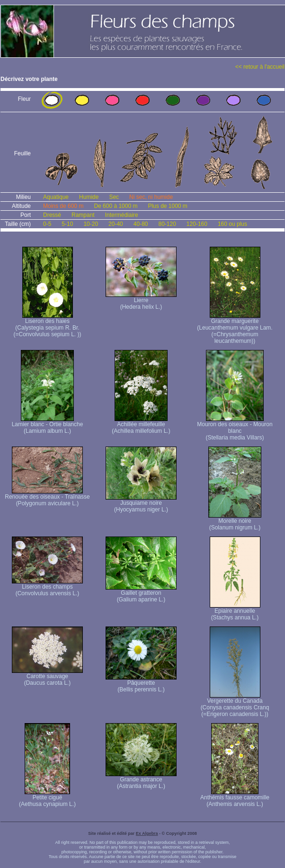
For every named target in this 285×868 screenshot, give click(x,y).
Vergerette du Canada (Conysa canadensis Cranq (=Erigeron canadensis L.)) (235, 705)
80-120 (167, 224)
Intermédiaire (122, 215)
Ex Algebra (147, 833)
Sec (114, 197)
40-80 (141, 224)
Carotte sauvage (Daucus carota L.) (47, 677)
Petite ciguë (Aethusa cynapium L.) (47, 798)
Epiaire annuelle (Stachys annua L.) (235, 612)
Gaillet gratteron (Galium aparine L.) (141, 594)
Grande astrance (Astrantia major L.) (141, 780)
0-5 (47, 224)
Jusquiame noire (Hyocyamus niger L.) (141, 504)
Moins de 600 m (63, 206)
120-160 (197, 224)
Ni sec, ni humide (151, 197)
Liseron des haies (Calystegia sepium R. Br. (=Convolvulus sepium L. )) (47, 325)
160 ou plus (232, 224)
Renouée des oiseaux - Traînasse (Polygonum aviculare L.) (47, 497)
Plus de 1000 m (167, 206)
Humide (89, 197)
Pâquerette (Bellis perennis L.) (141, 684)
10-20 (91, 224)
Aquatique (56, 197)
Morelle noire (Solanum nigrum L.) (235, 522)
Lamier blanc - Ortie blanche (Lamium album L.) (48, 425)
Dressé (52, 215)
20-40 (116, 224)
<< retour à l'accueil (260, 67)
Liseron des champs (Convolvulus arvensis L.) (47, 587)
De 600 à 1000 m (116, 206)
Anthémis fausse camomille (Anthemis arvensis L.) (235, 798)
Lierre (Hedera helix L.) (141, 301)
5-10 (67, 224)
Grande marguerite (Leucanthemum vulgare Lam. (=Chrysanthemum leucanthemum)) (235, 328)
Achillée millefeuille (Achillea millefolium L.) (141, 425)
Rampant (83, 215)
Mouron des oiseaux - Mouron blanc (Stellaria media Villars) (235, 428)
